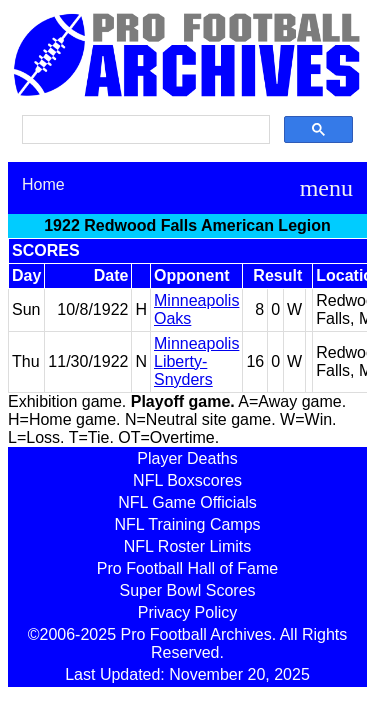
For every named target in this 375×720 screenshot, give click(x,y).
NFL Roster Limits (187, 546)
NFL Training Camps (187, 524)
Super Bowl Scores (187, 590)
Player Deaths (187, 458)
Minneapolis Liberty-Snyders (196, 361)
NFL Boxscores (187, 480)
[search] (144, 130)
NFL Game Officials (187, 502)
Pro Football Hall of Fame (187, 568)
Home (43, 184)
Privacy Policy (188, 612)
